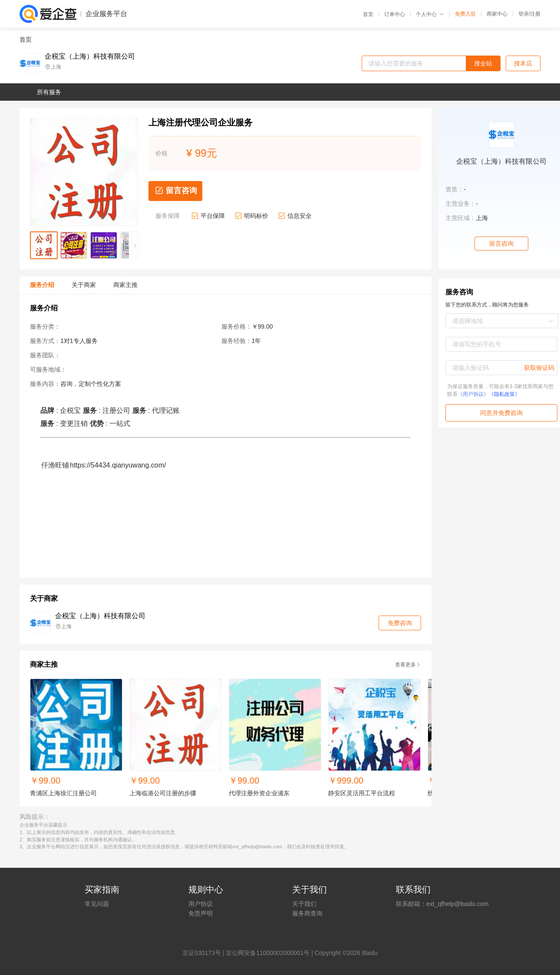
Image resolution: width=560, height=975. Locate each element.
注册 (535, 14)
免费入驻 (465, 14)
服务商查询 (307, 913)
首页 (368, 14)
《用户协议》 (473, 394)
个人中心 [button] (430, 14)
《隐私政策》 (504, 394)
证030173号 (205, 953)
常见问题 (97, 904)
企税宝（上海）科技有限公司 (90, 56)
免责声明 (201, 913)
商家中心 (497, 14)
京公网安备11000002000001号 (268, 953)
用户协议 (201, 904)
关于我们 (304, 904)
